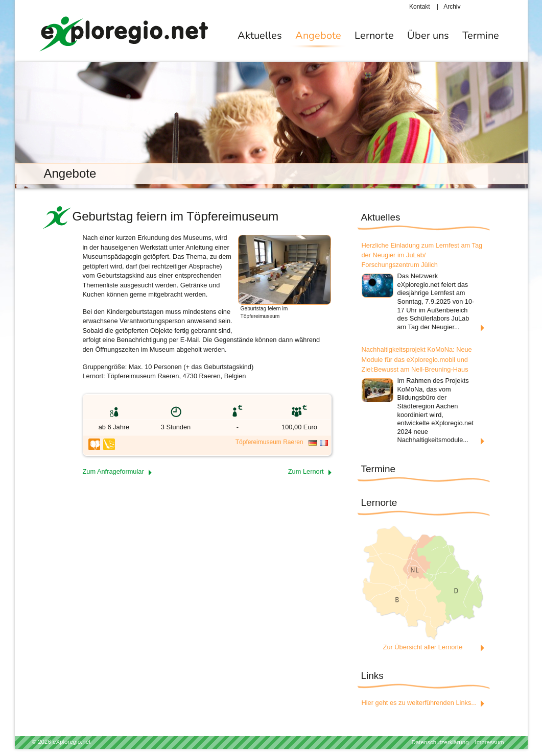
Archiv (452, 7)
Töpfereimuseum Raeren (269, 442)
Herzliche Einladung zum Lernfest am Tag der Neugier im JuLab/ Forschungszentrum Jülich (422, 255)
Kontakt (420, 7)
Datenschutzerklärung (440, 742)
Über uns (428, 35)
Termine (481, 35)
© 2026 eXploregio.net (62, 742)
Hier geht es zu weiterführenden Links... (419, 703)
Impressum (490, 742)
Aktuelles (260, 35)
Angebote (318, 35)
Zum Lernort (306, 471)
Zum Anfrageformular (113, 471)
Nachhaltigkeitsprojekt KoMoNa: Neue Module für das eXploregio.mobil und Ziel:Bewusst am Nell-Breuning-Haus (417, 359)
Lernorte (374, 35)
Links (372, 676)
